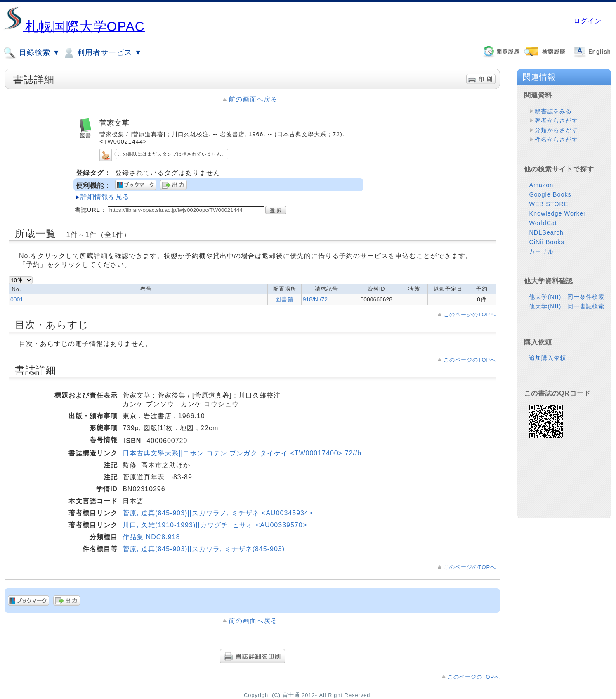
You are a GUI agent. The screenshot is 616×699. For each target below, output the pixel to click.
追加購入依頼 (548, 358)
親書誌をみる (553, 111)
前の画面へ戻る (253, 99)
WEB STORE (549, 204)
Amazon (541, 185)
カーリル (541, 251)
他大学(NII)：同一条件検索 (567, 297)
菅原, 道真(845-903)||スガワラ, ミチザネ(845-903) (204, 549)
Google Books (550, 194)
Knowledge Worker (557, 213)
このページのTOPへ (470, 314)
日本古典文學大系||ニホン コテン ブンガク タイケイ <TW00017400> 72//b (242, 453)
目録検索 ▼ (32, 53)
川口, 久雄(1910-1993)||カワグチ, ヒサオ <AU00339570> (215, 525)
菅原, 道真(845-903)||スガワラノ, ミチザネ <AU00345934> (218, 513)
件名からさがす (556, 140)
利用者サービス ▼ (102, 53)
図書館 (284, 299)
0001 (17, 299)
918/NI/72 (315, 299)
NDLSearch (546, 232)
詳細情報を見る (105, 197)
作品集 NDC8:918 (151, 537)
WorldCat (543, 223)
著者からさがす (556, 121)
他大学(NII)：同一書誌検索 (567, 306)
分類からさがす (556, 130)
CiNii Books (546, 242)
